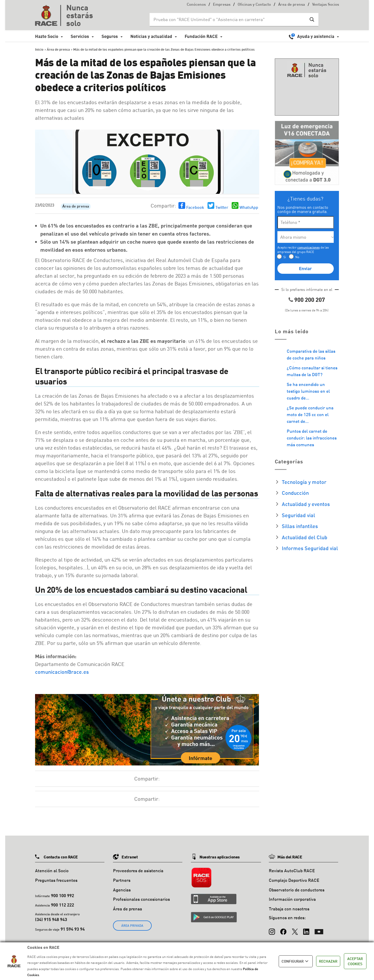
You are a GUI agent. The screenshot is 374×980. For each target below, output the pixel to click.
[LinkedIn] (306, 929)
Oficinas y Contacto (254, 5)
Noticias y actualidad (151, 36)
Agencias (122, 890)
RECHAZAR (328, 961)
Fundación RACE (201, 36)
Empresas (222, 5)
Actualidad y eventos (306, 504)
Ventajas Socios (326, 5)
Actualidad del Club (305, 537)
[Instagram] (272, 929)
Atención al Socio (52, 871)
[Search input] (229, 19)
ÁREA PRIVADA (132, 926)
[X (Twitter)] (295, 929)
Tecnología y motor (304, 482)
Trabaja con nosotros (289, 909)
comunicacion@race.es (62, 672)
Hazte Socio (47, 36)
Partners (122, 880)
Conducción (295, 493)
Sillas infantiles (300, 526)
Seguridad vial (298, 515)
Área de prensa (292, 5)
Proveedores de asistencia (138, 871)
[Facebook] (283, 929)
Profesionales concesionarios (141, 899)
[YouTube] (319, 929)
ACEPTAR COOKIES (355, 961)
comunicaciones (309, 247)
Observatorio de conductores (297, 890)
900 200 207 (310, 300)
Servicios (80, 36)
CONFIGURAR (296, 961)
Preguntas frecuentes (56, 880)
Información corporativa (292, 899)
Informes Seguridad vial (310, 548)
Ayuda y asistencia (316, 36)
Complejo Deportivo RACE (294, 880)
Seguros (110, 36)
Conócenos (196, 5)
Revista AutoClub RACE (292, 871)
